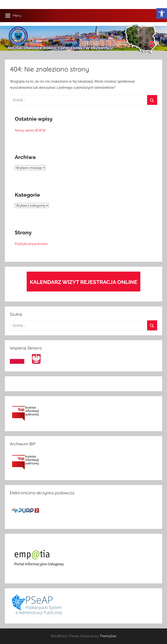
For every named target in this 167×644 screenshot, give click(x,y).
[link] (162, 14)
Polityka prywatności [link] (31, 244)
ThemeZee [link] (108, 636)
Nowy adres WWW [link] (30, 130)
